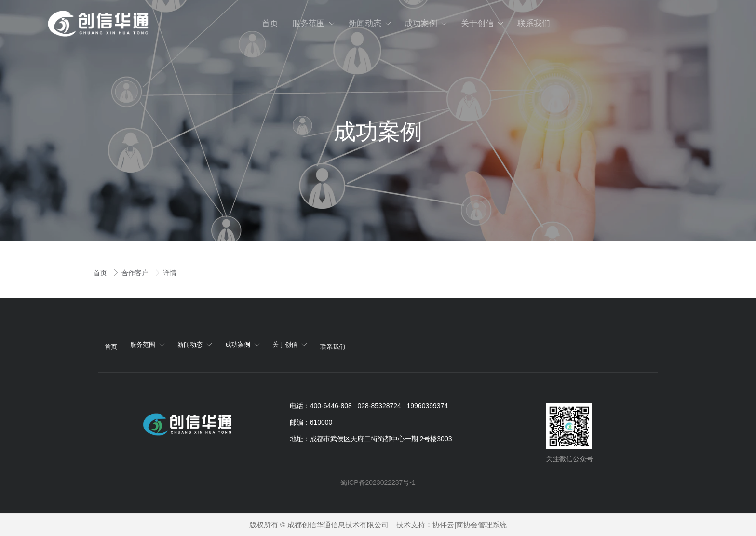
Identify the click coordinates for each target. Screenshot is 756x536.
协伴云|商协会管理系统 (470, 525)
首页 (101, 273)
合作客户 (136, 273)
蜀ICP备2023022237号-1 (378, 482)
